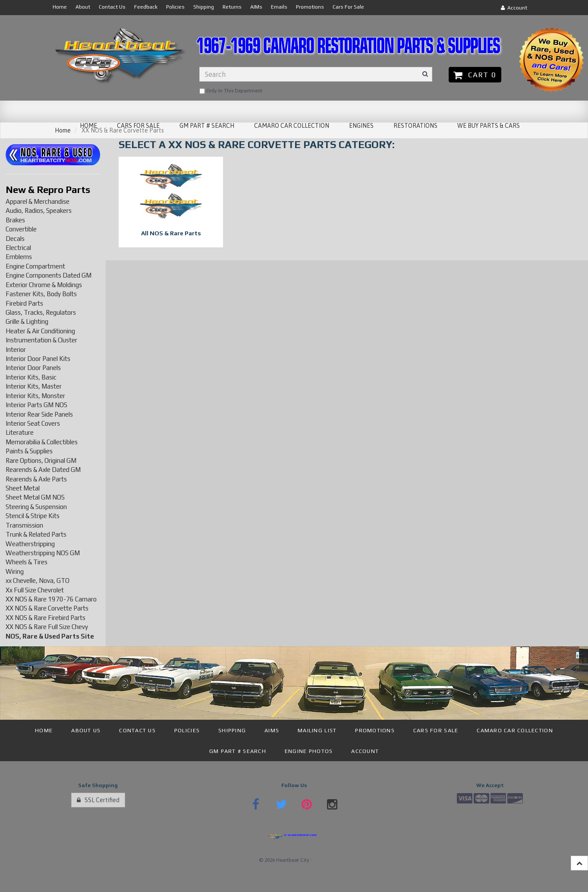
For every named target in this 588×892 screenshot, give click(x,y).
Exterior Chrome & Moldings (44, 285)
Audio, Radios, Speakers (39, 210)
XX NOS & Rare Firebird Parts (46, 618)
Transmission (24, 525)
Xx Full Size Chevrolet (35, 590)
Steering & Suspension (36, 507)
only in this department (231, 91)
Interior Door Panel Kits (38, 359)
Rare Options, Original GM (41, 460)
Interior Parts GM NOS (36, 405)
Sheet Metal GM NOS (35, 497)
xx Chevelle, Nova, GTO (38, 580)
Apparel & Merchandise (38, 201)
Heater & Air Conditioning (40, 331)
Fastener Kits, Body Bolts (41, 294)
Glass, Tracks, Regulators (41, 312)
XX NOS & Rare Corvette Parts (47, 608)
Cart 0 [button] (475, 75)
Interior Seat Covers (33, 423)
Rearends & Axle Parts (36, 479)
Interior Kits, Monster (35, 396)
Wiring (15, 571)
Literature (20, 432)
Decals (15, 239)
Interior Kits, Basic (31, 377)
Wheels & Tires (27, 562)
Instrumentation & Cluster (41, 340)
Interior (16, 350)
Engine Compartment (35, 266)
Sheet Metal (23, 488)
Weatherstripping (30, 544)
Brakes (15, 220)
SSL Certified (98, 800)
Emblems (19, 257)
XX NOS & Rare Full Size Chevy (47, 627)
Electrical (18, 248)
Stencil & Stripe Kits (33, 516)
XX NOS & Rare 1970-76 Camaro (51, 599)
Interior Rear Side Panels (39, 414)
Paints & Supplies (29, 451)
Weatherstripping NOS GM (43, 553)
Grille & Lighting (27, 321)
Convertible (21, 229)
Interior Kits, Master (34, 386)
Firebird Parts (24, 303)
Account (514, 8)
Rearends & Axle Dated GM (43, 470)
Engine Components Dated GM (49, 275)
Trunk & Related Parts (36, 534)
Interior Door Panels (33, 368)
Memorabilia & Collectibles (42, 442)
